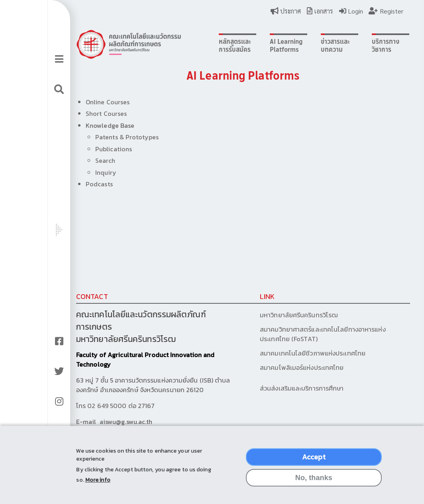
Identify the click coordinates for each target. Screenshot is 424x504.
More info (98, 487)
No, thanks (314, 484)
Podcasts (89, 184)
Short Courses (96, 113)
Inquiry (95, 172)
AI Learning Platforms (262, 45)
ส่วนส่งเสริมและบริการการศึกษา (279, 388)
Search (95, 160)
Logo (118, 44)
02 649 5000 (96, 406)
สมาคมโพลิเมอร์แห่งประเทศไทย (278, 367)
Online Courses (97, 102)
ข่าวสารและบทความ (308, 45)
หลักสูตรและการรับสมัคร (215, 45)
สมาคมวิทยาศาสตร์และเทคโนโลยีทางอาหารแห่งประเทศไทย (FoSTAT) (299, 334)
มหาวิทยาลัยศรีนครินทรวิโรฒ (275, 315)
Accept (314, 464)
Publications (103, 149)
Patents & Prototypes (117, 137)
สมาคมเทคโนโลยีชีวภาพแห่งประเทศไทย (289, 353)
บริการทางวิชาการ (354, 45)
